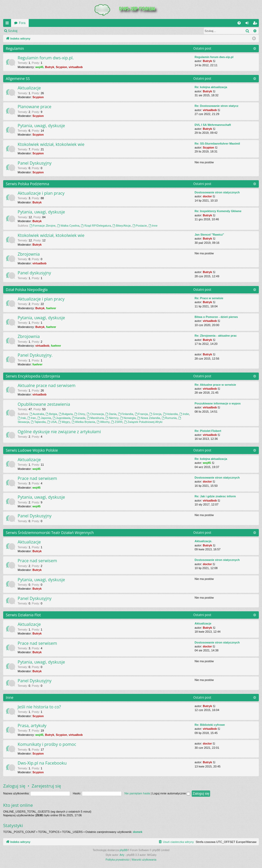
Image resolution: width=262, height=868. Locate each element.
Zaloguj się (33, 31)
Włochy (103, 422)
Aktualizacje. (203, 541)
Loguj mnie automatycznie (171, 793)
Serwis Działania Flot (23, 615)
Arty (122, 855)
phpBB (123, 850)
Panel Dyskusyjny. (35, 355)
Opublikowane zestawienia (44, 404)
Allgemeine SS (18, 78)
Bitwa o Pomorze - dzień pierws (216, 317)
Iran (32, 418)
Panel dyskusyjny (34, 273)
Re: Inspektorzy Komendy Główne (218, 211)
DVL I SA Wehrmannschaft (213, 125)
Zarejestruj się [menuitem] (256, 24)
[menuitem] (239, 23)
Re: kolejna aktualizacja (211, 87)
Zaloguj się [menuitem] (248, 24)
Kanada (79, 418)
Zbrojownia (29, 254)
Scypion (61, 67)
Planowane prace (34, 107)
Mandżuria (95, 418)
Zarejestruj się (58, 31)
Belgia (51, 414)
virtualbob (76, 67)
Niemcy (112, 418)
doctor (207, 196)
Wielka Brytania (83, 422)
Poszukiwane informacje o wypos (218, 403)
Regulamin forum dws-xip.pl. (46, 58)
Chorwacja (95, 414)
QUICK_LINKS (8, 24)
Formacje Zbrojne (43, 226)
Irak (22, 418)
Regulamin (15, 48)
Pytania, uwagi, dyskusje (41, 126)
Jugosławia (61, 418)
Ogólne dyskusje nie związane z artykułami (59, 432)
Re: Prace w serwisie (209, 298)
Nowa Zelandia (149, 418)
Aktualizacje (29, 88)
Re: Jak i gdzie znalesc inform (215, 496)
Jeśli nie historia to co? (39, 707)
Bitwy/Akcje (122, 226)
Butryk (50, 67)
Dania (111, 414)
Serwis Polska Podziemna (27, 184)
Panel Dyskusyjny (34, 163)
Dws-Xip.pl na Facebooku (42, 763)
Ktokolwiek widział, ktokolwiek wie (51, 144)
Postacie (140, 226)
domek (138, 832)
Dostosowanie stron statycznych (217, 192)
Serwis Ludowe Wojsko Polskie (32, 450)
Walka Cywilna (68, 226)
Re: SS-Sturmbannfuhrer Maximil (217, 144)
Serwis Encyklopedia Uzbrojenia (33, 376)
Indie (184, 414)
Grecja (155, 414)
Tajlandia (38, 422)
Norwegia (128, 418)
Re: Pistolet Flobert (208, 431)
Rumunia (169, 418)
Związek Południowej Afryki (143, 422)
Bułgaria (66, 414)
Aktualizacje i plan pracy (41, 193)
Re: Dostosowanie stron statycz (216, 106)
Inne (153, 226)
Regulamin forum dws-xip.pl (214, 57)
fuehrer (51, 308)
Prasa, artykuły (32, 726)
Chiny (80, 414)
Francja (141, 414)
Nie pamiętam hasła (137, 793)
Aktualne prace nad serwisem (47, 385)
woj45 (39, 67)
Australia (37, 414)
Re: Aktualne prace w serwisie (215, 385)
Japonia (44, 418)
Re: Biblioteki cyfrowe (210, 725)
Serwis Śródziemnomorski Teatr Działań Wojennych (50, 533)
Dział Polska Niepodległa (27, 290)
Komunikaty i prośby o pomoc (47, 744)
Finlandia (125, 414)
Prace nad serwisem (37, 478)
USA (52, 422)
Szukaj (13, 31)
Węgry (64, 422)
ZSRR (117, 422)
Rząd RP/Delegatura (96, 226)
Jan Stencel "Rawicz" (209, 235)
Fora (22, 23)
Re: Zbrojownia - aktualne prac (216, 336)
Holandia (170, 414)
